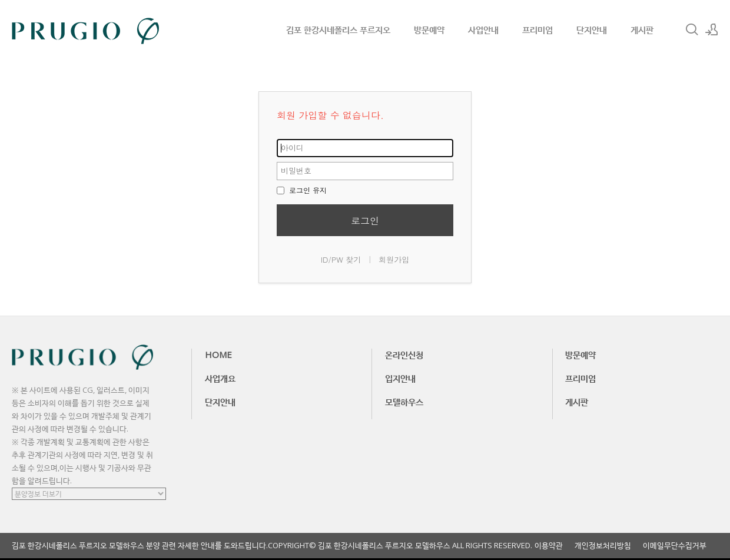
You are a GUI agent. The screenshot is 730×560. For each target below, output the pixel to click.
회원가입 (394, 259)
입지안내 (400, 378)
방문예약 (429, 29)
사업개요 (220, 378)
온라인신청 (404, 354)
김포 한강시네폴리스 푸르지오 (338, 29)
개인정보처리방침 (603, 546)
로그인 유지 (302, 190)
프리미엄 (537, 29)
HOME (218, 354)
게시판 (642, 29)
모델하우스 (404, 402)
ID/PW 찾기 (341, 259)
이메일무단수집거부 (675, 546)
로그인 (365, 221)
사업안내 (483, 29)
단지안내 (592, 29)
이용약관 (549, 546)
